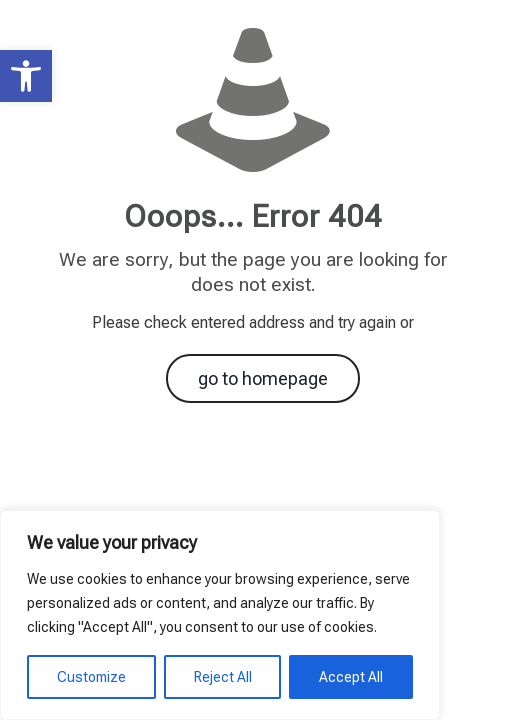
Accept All (351, 677)
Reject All (223, 677)
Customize (91, 677)
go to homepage (263, 378)
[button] (26, 76)
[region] (220, 615)
